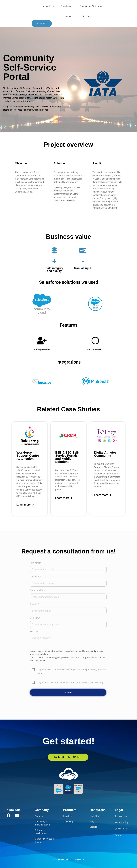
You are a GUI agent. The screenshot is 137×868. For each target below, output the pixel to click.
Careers (86, 16)
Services (67, 6)
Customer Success (91, 6)
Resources (68, 16)
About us (48, 6)
